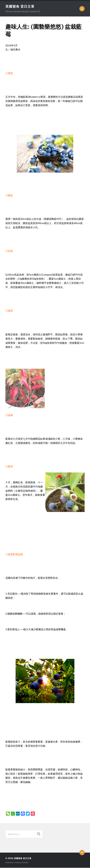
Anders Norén (21, 863)
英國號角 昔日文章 (21, 6)
